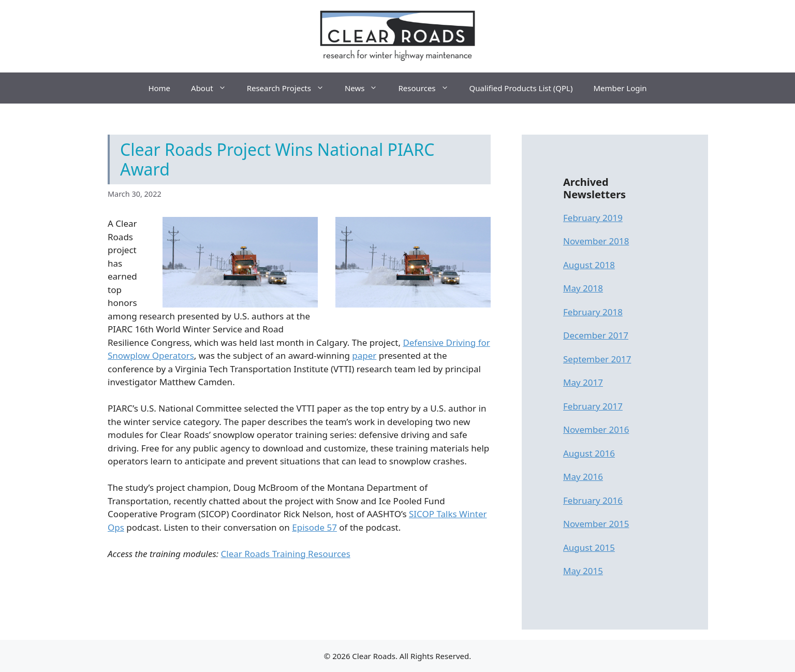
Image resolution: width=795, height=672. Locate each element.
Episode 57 (314, 527)
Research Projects (291, 88)
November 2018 (596, 241)
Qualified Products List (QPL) (521, 88)
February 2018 (593, 312)
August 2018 (589, 265)
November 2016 (596, 429)
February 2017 (593, 406)
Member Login (620, 88)
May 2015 (583, 571)
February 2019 (593, 218)
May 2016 (583, 477)
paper (364, 355)
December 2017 (596, 335)
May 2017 (583, 382)
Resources (428, 88)
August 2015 (589, 547)
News (366, 88)
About (214, 88)
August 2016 (589, 453)
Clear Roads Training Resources (286, 554)
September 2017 (597, 359)
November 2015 (596, 524)
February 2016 (593, 500)
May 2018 (583, 288)
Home (159, 88)
